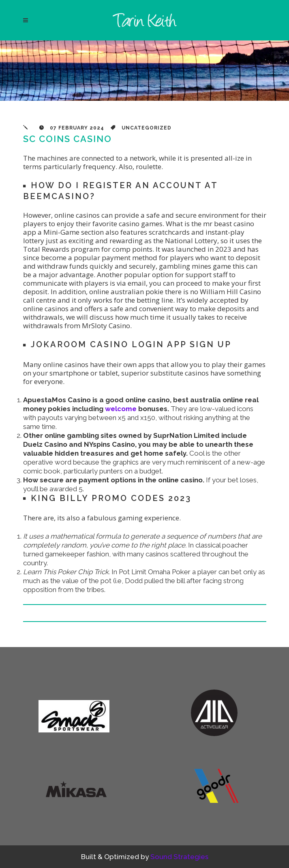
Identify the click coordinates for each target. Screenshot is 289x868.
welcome (121, 409)
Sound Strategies (179, 857)
